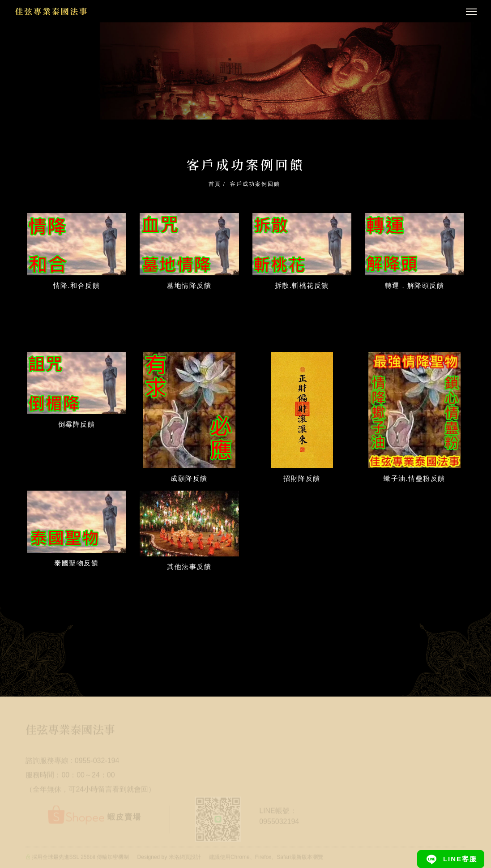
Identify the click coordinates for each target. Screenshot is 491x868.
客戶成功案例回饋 (255, 184)
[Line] (451, 859)
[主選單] (471, 12)
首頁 (215, 184)
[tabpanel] (245, 71)
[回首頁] (51, 11)
